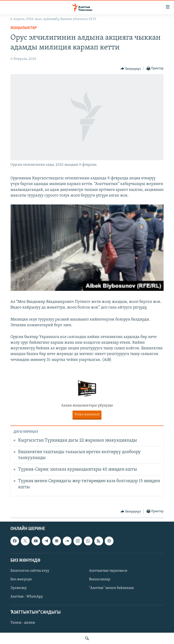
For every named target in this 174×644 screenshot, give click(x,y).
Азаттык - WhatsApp (27, 597)
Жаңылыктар (24, 28)
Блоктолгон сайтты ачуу (30, 571)
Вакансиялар (100, 579)
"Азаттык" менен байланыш (111, 588)
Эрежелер (19, 588)
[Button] (131, 69)
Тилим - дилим (23, 623)
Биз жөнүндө (21, 579)
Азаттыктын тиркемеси (108, 571)
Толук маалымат (87, 414)
